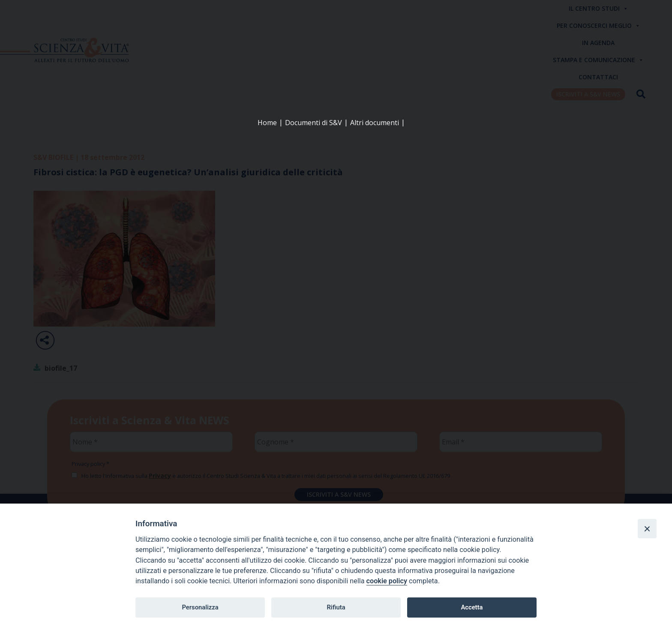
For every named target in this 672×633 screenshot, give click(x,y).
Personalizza (200, 607)
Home (267, 123)
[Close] (647, 528)
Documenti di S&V (313, 123)
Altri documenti (375, 123)
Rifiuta (336, 607)
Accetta (472, 607)
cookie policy (387, 581)
